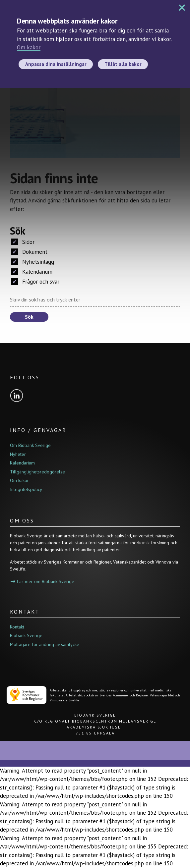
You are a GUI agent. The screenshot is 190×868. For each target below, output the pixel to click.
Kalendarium (32, 272)
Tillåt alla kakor (123, 64)
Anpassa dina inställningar (56, 64)
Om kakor (29, 47)
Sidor (23, 242)
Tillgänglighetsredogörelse (37, 472)
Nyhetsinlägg (33, 262)
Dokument (29, 252)
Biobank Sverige (26, 635)
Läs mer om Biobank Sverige (42, 581)
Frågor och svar (35, 282)
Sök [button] (29, 317)
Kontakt (17, 627)
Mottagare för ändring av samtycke (45, 644)
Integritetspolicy (26, 489)
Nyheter (18, 454)
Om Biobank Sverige (30, 445)
